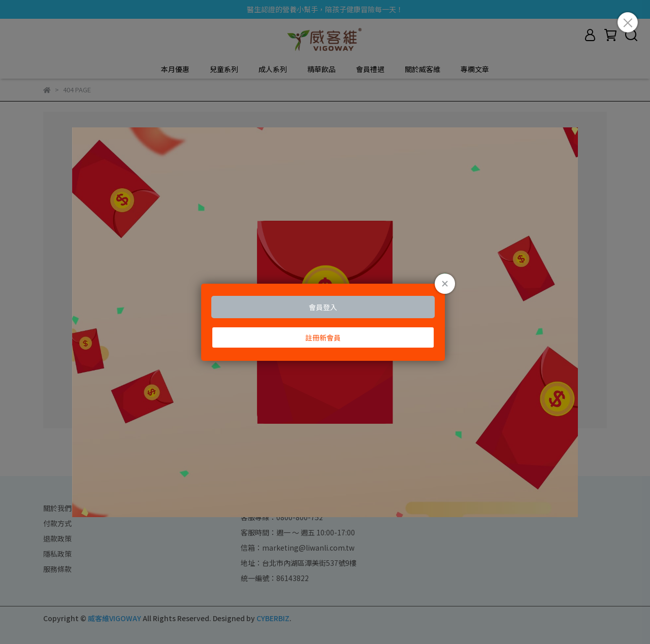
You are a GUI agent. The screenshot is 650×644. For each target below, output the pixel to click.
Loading (325, 322)
